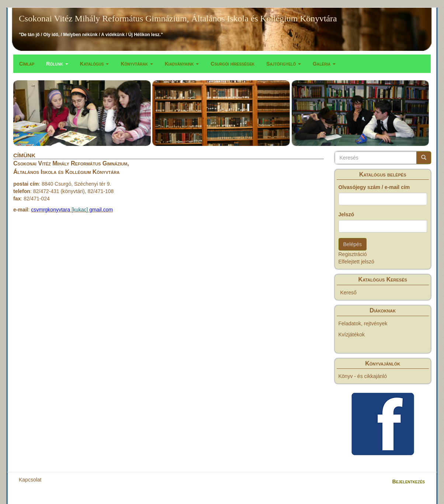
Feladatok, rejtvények (363, 323)
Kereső (348, 293)
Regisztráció (353, 254)
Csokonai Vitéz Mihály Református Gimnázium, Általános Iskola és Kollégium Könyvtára (178, 18)
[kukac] (80, 210)
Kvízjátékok (352, 335)
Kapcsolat (30, 480)
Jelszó (346, 214)
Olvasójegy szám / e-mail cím (374, 187)
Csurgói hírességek (233, 64)
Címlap (27, 64)
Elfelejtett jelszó (356, 262)
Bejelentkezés (409, 482)
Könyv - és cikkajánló (363, 376)
